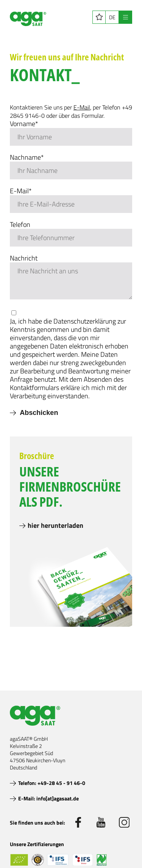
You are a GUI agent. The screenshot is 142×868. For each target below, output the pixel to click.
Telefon (20, 225)
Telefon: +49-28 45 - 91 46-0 (52, 783)
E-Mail (82, 107)
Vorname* (24, 124)
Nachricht (24, 258)
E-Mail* (21, 191)
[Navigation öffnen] (125, 17)
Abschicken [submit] (38, 413)
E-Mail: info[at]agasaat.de (48, 798)
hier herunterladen (55, 525)
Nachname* (27, 157)
